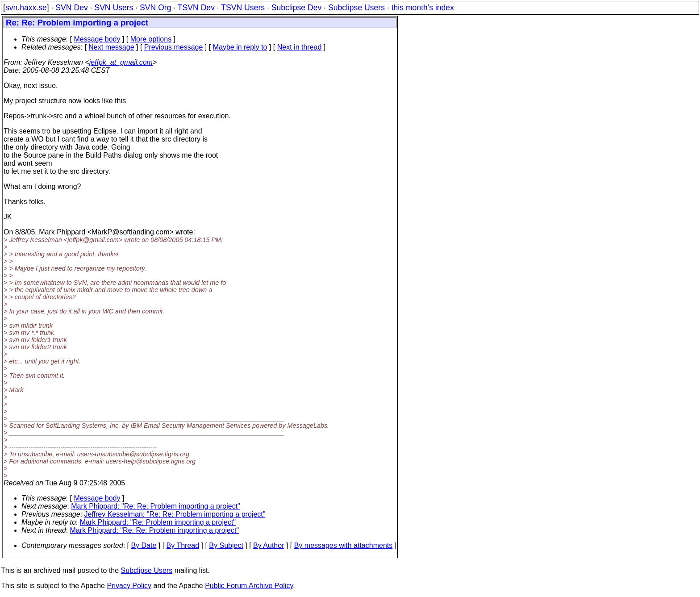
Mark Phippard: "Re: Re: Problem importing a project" (156, 506)
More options (151, 39)
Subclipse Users (356, 8)
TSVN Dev (196, 8)
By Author (269, 545)
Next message (111, 47)
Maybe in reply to (240, 47)
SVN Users (114, 8)
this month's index (423, 8)
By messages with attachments (344, 545)
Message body (97, 39)
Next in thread (300, 47)
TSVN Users (243, 8)
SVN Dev (71, 8)
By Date (144, 545)
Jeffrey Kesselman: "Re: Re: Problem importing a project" (175, 514)
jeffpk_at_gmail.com (121, 62)
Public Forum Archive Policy (249, 586)
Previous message (174, 47)
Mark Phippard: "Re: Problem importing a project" (158, 522)
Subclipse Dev (296, 8)
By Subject (226, 545)
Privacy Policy (129, 586)
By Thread (183, 545)
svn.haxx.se (26, 8)
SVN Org (155, 8)
